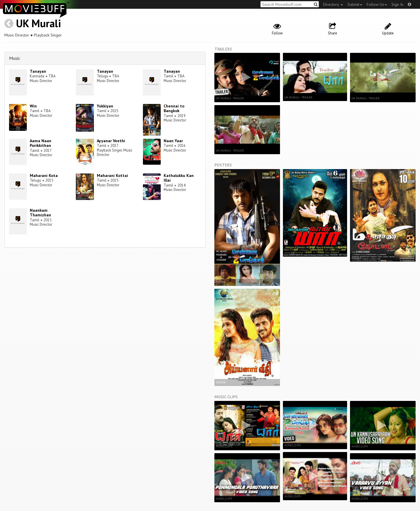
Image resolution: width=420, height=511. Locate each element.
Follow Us (377, 4)
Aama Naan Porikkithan (41, 143)
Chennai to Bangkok (174, 108)
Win (33, 106)
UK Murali (38, 23)
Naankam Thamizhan (40, 213)
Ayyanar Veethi (111, 141)
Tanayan (38, 71)
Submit (355, 4)
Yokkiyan (105, 106)
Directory (333, 4)
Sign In (397, 4)
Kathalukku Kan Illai (179, 178)
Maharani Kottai (112, 175)
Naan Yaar (173, 141)
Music (15, 58)
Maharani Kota (44, 175)
